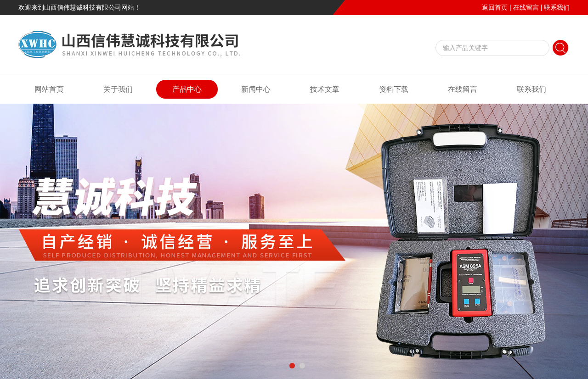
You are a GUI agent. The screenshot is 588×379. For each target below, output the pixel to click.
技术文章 (325, 89)
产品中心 (187, 89)
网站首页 (49, 89)
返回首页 (495, 7)
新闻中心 (256, 89)
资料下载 (394, 89)
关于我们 (118, 89)
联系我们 (557, 7)
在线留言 (526, 7)
